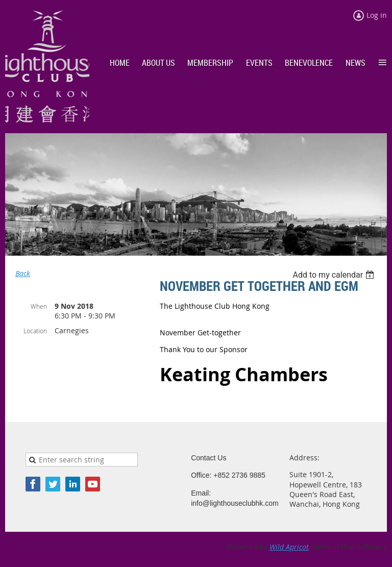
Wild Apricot (289, 547)
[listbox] (335, 275)
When (39, 306)
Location (35, 331)
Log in (377, 15)
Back (23, 273)
